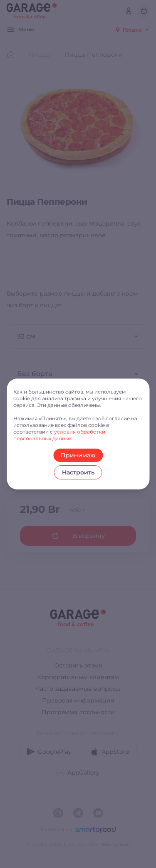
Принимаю (78, 455)
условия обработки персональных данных (59, 435)
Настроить (78, 472)
